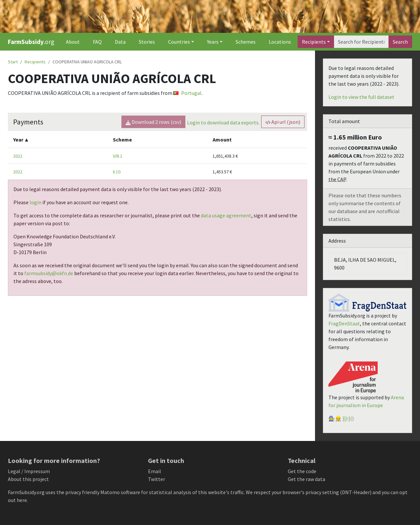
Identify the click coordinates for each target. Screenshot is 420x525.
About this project (28, 479)
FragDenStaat (344, 323)
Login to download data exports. (223, 122)
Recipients (314, 42)
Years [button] (213, 42)
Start (13, 62)
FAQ (97, 42)
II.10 (117, 172)
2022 (18, 156)
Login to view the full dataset (361, 97)
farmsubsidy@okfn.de (49, 273)
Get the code (302, 471)
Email (155, 471)
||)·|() (348, 418)
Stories (147, 42)
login (35, 202)
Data (120, 42)
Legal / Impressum (29, 471)
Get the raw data (306, 479)
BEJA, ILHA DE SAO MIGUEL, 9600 (365, 264)
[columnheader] (58, 139)
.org (31, 42)
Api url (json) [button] (283, 122)
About (73, 42)
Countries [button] (179, 42)
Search (400, 42)
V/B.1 (118, 156)
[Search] (361, 42)
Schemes (246, 42)
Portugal (187, 93)
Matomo (110, 492)
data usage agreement (226, 215)
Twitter (157, 479)
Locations (280, 42)
